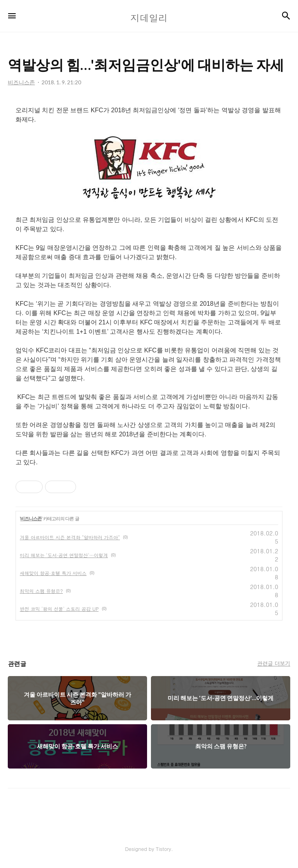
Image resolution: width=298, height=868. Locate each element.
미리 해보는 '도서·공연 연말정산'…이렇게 (64, 555)
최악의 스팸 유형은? (41, 591)
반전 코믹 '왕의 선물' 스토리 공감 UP (59, 609)
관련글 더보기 (274, 663)
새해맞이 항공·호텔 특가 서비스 (53, 573)
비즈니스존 (31, 519)
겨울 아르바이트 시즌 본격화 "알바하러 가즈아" (70, 537)
